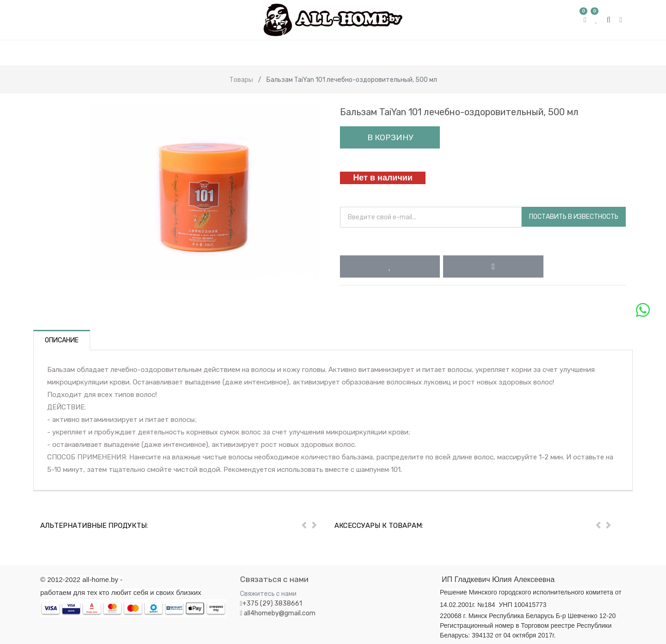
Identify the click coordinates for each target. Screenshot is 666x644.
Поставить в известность (574, 217)
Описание (62, 340)
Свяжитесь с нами (268, 594)
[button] (390, 266)
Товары (241, 80)
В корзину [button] (390, 137)
